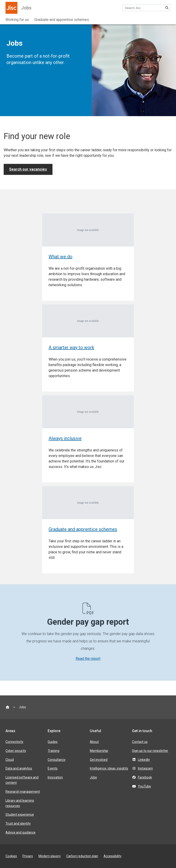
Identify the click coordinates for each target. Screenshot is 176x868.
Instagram (145, 768)
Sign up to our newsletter (150, 751)
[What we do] (88, 257)
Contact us (140, 742)
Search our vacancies (28, 169)
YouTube (144, 786)
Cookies (11, 856)
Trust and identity (18, 823)
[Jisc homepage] (11, 8)
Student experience (20, 815)
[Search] (167, 8)
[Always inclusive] (88, 439)
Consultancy (57, 760)
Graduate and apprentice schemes (62, 20)
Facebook (145, 777)
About (94, 742)
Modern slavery (50, 856)
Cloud (10, 760)
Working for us (17, 20)
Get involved (99, 760)
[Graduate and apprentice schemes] (88, 530)
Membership (99, 751)
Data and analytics (19, 768)
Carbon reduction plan (82, 856)
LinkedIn (144, 760)
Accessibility (113, 856)
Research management (23, 792)
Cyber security (16, 751)
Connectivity (14, 742)
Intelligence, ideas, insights (109, 768)
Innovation (55, 777)
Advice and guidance (21, 832)
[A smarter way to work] (88, 348)
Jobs (26, 8)
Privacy (28, 856)
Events (53, 768)
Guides (53, 742)
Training (54, 751)
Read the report (88, 659)
